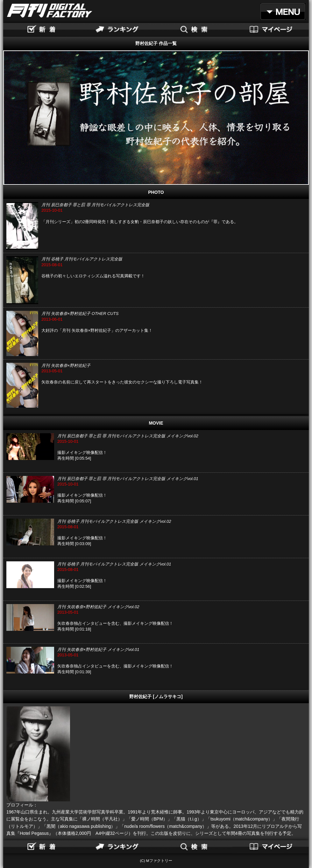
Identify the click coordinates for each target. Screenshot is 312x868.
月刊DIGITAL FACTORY (50, 11)
